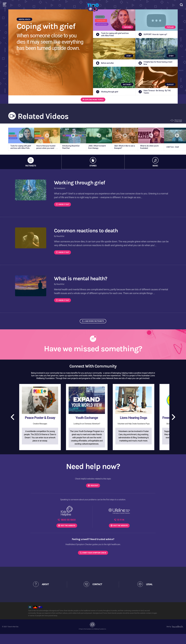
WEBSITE (68, 535)
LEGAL (151, 594)
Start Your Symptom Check (94, 562)
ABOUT (47, 594)
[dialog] (181, 639)
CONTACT (99, 594)
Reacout (94, 489)
